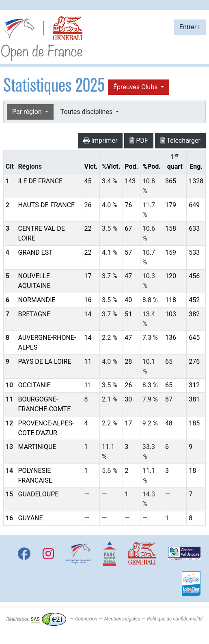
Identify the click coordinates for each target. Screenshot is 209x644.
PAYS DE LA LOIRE (45, 362)
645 (194, 338)
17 (88, 276)
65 (169, 362)
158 (171, 229)
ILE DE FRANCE (41, 181)
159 (171, 252)
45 (88, 181)
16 (88, 300)
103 (171, 314)
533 (194, 252)
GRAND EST (36, 252)
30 (128, 399)
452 (194, 300)
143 (130, 181)
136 (171, 338)
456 (194, 276)
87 (169, 399)
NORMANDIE (37, 300)
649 (194, 205)
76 (128, 205)
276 (194, 362)
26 (88, 205)
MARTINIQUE (37, 447)
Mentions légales (122, 619)
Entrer (190, 27)
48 (169, 423)
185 (194, 423)
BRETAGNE (34, 314)
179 (171, 205)
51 (128, 314)
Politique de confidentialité (175, 619)
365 (171, 181)
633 (194, 229)
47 (128, 276)
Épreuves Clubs (136, 87)
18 (192, 471)
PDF (139, 141)
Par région (28, 112)
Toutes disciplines (87, 112)
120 (171, 276)
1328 (196, 181)
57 (128, 252)
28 (128, 362)
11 (88, 362)
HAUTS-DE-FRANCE (47, 205)
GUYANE (31, 518)
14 (88, 314)
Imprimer (100, 141)
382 (194, 314)
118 (171, 300)
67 (128, 229)
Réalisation (36, 619)
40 (128, 300)
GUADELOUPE (39, 494)
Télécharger (180, 141)
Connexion (86, 619)
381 (194, 399)
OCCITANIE (34, 385)
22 (88, 229)
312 (194, 385)
